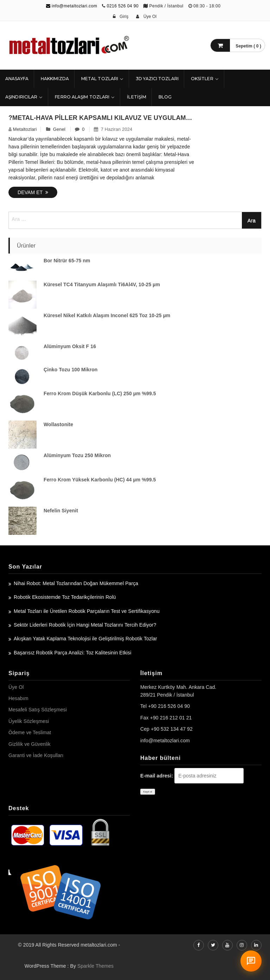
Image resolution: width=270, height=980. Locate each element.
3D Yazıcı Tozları (157, 79)
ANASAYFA (17, 79)
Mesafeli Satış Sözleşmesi (38, 710)
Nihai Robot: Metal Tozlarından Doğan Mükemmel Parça (76, 583)
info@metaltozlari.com (72, 6)
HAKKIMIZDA (55, 79)
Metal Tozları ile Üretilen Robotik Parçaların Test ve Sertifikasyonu (87, 611)
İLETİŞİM (137, 97)
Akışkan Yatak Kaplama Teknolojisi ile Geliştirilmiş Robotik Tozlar (85, 639)
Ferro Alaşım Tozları (82, 97)
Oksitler (202, 79)
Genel (59, 129)
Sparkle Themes (95, 966)
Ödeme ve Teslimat (30, 732)
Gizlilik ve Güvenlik (29, 744)
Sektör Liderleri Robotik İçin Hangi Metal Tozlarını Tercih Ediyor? (85, 625)
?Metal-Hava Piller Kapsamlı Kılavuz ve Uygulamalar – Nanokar (102, 118)
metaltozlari (25, 129)
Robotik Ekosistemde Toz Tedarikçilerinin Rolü (65, 597)
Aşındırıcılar (21, 97)
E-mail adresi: (157, 776)
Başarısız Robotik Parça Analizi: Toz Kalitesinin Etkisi (72, 653)
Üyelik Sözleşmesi (29, 721)
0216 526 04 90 (123, 6)
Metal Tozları (100, 79)
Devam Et (33, 192)
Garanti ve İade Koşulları (36, 755)
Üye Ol (16, 687)
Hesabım (18, 698)
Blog (165, 97)
